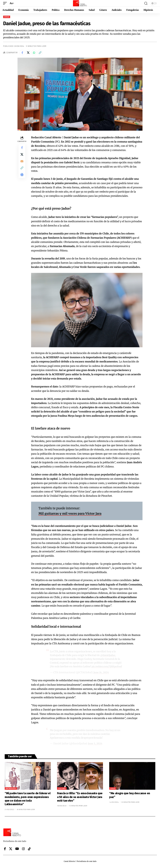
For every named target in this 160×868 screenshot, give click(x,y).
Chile (7, 17)
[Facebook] (5, 849)
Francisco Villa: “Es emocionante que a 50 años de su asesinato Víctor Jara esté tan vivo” (80, 798)
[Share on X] (29, 53)
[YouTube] (17, 849)
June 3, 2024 (95, 744)
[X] (11, 849)
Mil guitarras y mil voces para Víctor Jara (70, 514)
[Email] (22, 164)
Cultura (62, 789)
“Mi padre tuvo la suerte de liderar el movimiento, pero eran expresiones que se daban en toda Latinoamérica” (28, 799)
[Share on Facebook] (22, 53)
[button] (6, 3)
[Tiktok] (29, 849)
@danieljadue (108, 656)
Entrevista (11, 789)
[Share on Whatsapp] (36, 53)
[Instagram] (23, 849)
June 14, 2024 (101, 673)
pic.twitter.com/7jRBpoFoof (107, 667)
